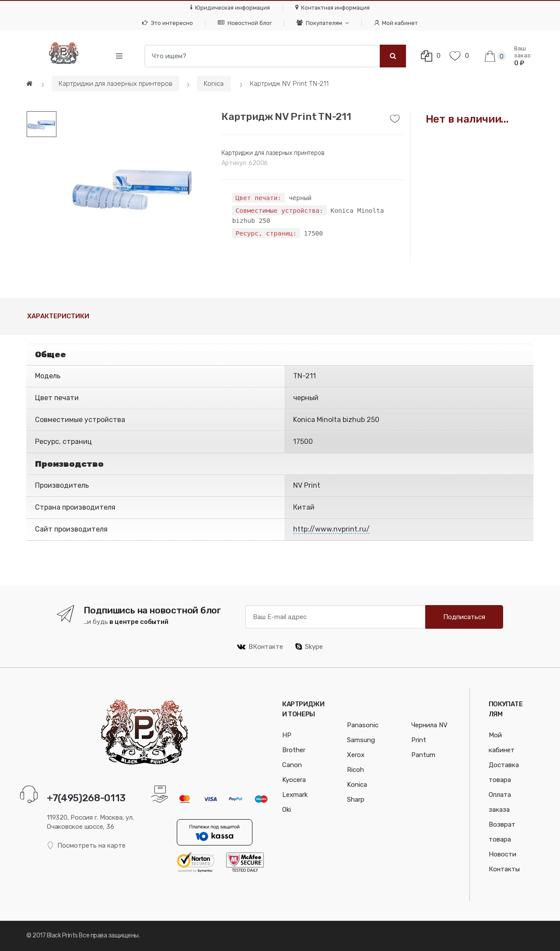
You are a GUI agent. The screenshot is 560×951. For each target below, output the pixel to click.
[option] (132, 187)
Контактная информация (332, 8)
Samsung (361, 740)
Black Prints (62, 935)
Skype (309, 647)
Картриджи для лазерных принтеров (115, 84)
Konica (214, 84)
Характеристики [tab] (58, 316)
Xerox (356, 755)
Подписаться (464, 617)
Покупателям (319, 23)
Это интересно (167, 23)
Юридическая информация (230, 8)
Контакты (504, 869)
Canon (292, 765)
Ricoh (355, 770)
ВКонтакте (260, 647)
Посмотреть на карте (86, 846)
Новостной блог (245, 23)
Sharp (356, 800)
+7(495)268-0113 (86, 798)
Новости (502, 854)
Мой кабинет (396, 23)
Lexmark (295, 795)
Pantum (423, 755)
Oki (287, 810)
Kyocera (294, 780)
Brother (294, 750)
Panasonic (363, 725)
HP (287, 735)
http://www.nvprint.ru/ (331, 529)
